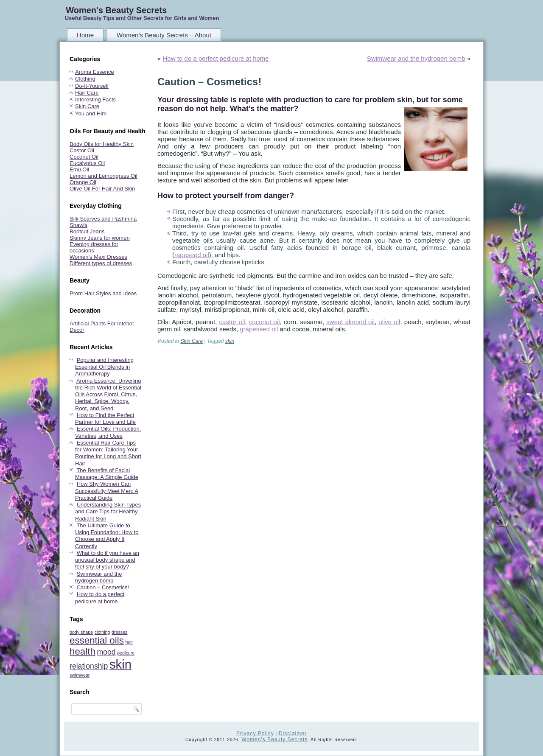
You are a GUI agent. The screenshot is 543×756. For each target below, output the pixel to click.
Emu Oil (79, 169)
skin (230, 341)
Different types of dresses (101, 263)
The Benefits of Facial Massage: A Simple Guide (107, 474)
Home (85, 35)
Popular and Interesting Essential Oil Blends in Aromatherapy (104, 367)
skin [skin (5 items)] (120, 664)
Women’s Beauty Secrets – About (164, 35)
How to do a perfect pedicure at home (100, 598)
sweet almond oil (350, 322)
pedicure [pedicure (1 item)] (126, 653)
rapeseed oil (192, 255)
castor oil (232, 322)
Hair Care (87, 93)
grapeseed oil (259, 329)
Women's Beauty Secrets (116, 10)
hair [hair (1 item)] (129, 642)
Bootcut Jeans (87, 231)
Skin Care (87, 106)
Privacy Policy (255, 734)
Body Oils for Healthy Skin (102, 144)
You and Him (91, 113)
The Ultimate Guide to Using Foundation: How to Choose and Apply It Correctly (107, 536)
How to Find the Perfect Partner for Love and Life (105, 419)
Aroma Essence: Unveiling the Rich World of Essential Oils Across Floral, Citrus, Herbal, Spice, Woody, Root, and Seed (108, 395)
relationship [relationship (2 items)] (89, 666)
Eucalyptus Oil (87, 163)
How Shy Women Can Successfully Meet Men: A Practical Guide (107, 491)
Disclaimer (293, 734)
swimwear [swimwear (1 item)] (80, 675)
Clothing (85, 79)
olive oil (389, 322)
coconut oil (265, 322)
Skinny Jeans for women (100, 238)
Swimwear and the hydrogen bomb (99, 577)
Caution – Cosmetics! (103, 587)
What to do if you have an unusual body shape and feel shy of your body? (107, 560)
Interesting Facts (95, 99)
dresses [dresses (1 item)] (119, 632)
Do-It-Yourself (92, 86)
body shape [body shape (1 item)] (81, 632)
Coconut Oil (84, 157)
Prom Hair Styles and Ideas (103, 293)
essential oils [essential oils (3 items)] (97, 640)
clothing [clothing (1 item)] (102, 632)
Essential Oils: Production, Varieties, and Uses (108, 432)
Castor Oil (82, 150)
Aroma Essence (95, 72)
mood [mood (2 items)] (106, 652)
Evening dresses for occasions (94, 247)
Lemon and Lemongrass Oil (104, 176)
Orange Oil (83, 182)
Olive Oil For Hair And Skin (102, 189)
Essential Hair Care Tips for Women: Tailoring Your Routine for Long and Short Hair (108, 453)
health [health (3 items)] (83, 651)
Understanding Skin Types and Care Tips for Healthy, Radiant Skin (108, 512)
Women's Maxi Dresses (98, 257)
